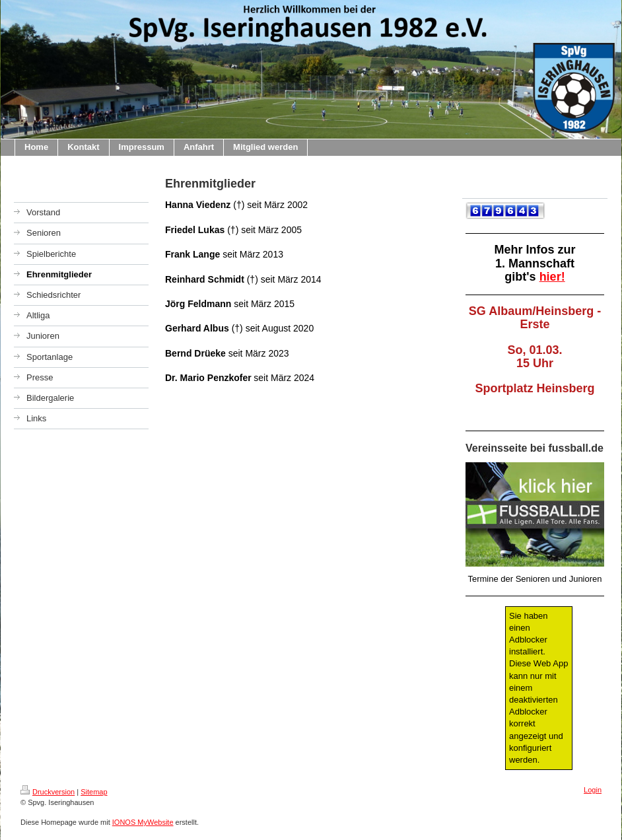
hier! (552, 277)
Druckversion (48, 792)
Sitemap (94, 792)
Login (593, 790)
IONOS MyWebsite (143, 822)
